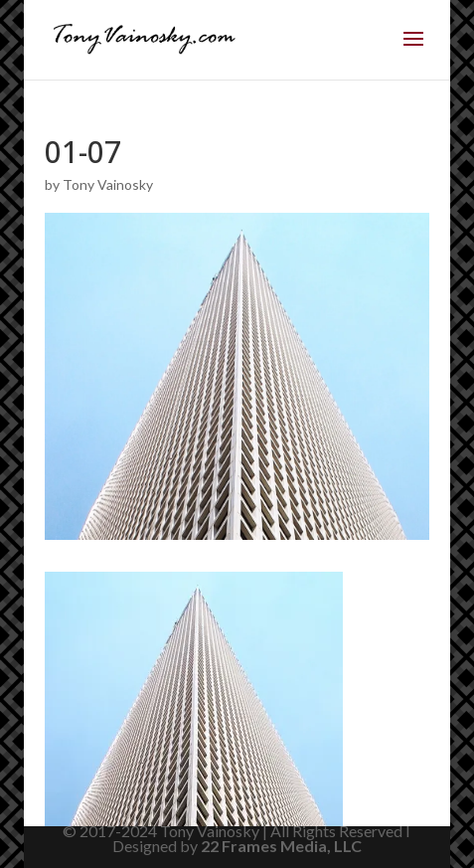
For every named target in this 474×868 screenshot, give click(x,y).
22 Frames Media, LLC (281, 846)
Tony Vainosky (108, 184)
